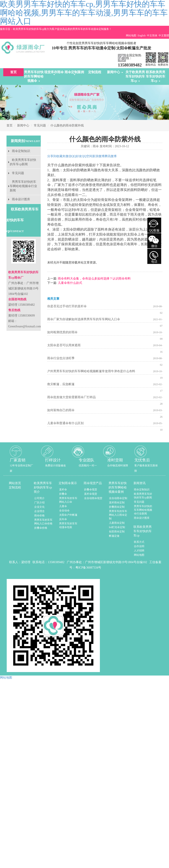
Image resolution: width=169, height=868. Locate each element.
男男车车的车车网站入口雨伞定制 (118, 515)
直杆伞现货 (91, 494)
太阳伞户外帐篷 (68, 515)
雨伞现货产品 (93, 483)
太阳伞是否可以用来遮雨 (64, 345)
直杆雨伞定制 (117, 503)
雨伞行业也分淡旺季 (61, 358)
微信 (68, 156)
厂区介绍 (39, 503)
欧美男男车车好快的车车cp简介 (43, 487)
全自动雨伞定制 (118, 498)
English (142, 36)
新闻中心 (115, 72)
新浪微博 (98, 156)
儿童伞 (63, 506)
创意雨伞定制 (117, 532)
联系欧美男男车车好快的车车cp (156, 76)
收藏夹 (61, 156)
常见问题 (40, 125)
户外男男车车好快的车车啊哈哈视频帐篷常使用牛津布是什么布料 (91, 371)
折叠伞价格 (41, 528)
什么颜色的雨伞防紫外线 (67, 125)
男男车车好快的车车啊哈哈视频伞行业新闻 (23, 186)
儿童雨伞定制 (117, 523)
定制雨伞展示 (68, 483)
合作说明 (139, 546)
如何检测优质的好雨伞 (62, 332)
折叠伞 (63, 494)
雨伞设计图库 (21, 199)
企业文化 (39, 507)
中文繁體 (164, 36)
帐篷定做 (114, 536)
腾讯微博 (110, 156)
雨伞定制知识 (21, 151)
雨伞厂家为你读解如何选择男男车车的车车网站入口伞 (84, 319)
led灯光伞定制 (117, 527)
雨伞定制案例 (74, 73)
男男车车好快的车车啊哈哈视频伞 (34, 76)
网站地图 (131, 36)
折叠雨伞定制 (117, 507)
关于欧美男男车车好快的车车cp (135, 76)
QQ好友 (77, 156)
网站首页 (15, 483)
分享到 (52, 156)
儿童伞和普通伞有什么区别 (65, 423)
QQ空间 (87, 156)
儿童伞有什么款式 (70, 283)
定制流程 (95, 72)
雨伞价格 (39, 516)
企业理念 (39, 511)
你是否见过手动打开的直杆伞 (67, 306)
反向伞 (63, 519)
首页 (13, 72)
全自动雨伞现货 (93, 498)
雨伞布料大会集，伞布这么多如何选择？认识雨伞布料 (94, 279)
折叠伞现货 (91, 490)
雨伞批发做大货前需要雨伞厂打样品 (71, 397)
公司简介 (39, 498)
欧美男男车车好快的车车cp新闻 (23, 162)
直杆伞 (63, 490)
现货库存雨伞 (54, 73)
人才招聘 (139, 551)
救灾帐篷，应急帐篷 (61, 384)
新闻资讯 (140, 483)
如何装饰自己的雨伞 (61, 410)
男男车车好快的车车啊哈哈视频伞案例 (118, 487)
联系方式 (139, 542)
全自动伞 (64, 511)
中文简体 (152, 36)
